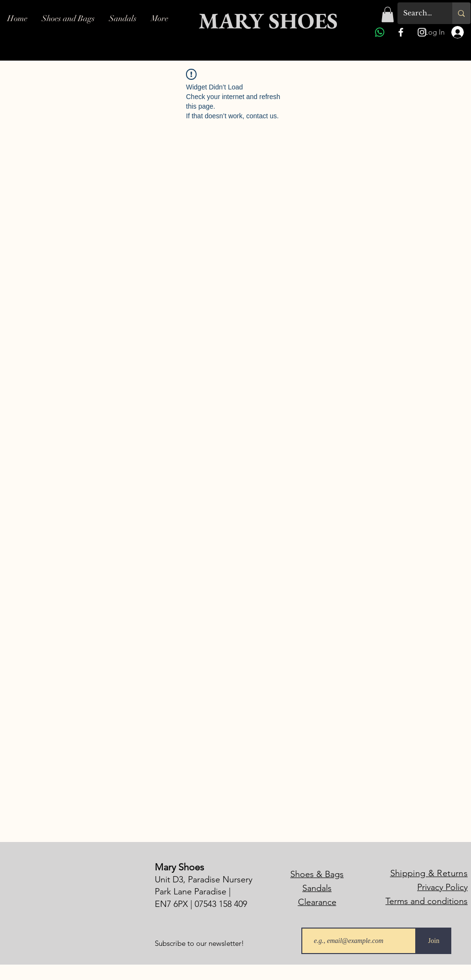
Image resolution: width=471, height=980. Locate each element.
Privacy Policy (442, 887)
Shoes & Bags (317, 874)
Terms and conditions (427, 901)
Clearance (317, 902)
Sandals (317, 888)
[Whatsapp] (380, 32)
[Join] (434, 941)
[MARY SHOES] (266, 21)
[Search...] (418, 13)
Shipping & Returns (429, 873)
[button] (388, 14)
